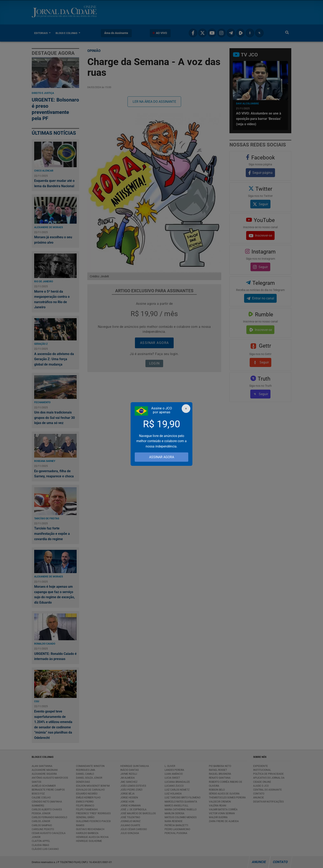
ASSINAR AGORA (162, 457)
